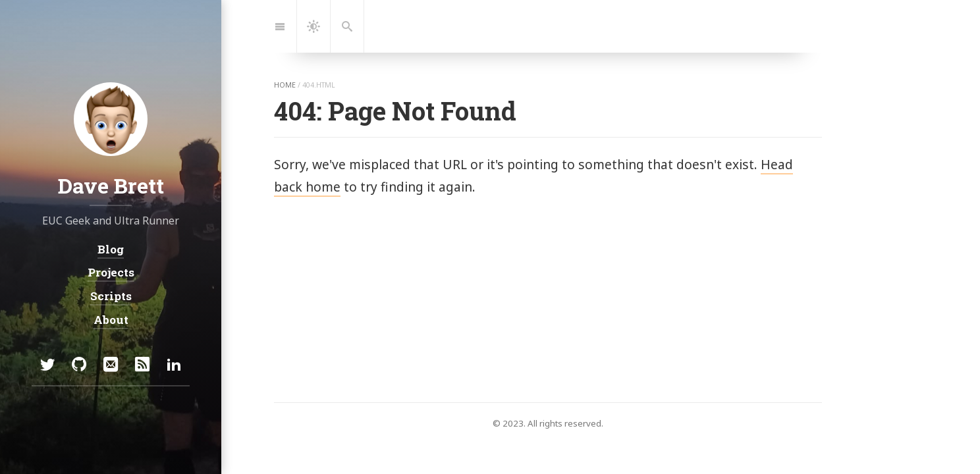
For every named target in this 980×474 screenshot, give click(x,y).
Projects (111, 272)
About (111, 319)
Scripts (111, 296)
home (285, 85)
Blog (111, 249)
